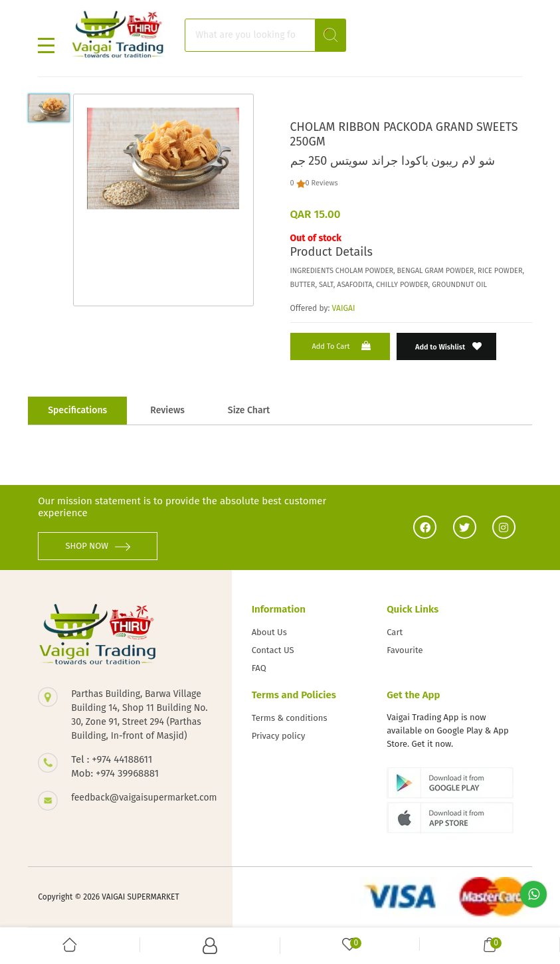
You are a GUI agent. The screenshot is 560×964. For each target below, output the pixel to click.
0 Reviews (322, 183)
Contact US (273, 650)
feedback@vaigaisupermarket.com (141, 798)
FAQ (259, 668)
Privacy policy (279, 736)
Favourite (405, 650)
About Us (269, 632)
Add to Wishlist (449, 346)
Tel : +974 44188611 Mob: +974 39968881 (115, 766)
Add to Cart (342, 346)
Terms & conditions (290, 718)
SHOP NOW (98, 546)
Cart (395, 632)
